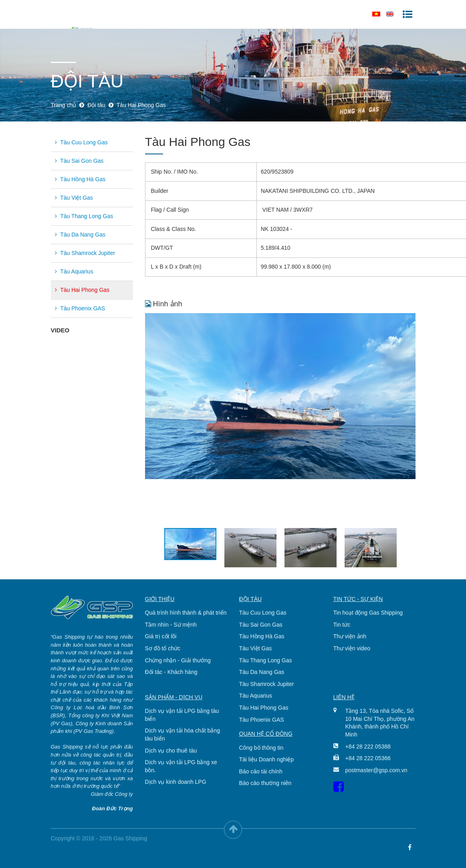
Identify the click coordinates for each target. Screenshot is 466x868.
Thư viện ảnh (350, 636)
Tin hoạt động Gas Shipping (368, 613)
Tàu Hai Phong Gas (82, 290)
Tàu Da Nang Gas (80, 235)
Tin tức (342, 625)
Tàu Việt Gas (74, 198)
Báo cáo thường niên (265, 783)
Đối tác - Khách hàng (171, 672)
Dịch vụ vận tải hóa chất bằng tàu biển (183, 734)
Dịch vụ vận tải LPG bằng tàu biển (182, 715)
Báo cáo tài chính (261, 771)
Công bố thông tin (261, 748)
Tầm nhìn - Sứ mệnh (171, 625)
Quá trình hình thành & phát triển (186, 613)
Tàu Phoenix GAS (80, 308)
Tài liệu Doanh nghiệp (267, 759)
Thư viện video (352, 648)
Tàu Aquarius (74, 271)
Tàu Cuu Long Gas (81, 142)
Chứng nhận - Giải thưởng (178, 660)
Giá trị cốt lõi (161, 636)
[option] (280, 396)
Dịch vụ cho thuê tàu (171, 751)
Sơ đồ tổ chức (163, 648)
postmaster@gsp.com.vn (374, 770)
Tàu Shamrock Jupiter (85, 253)
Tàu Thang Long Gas (84, 216)
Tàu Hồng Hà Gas (80, 179)
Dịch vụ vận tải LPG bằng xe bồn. (181, 766)
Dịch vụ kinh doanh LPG (176, 782)
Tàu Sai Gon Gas (79, 161)
